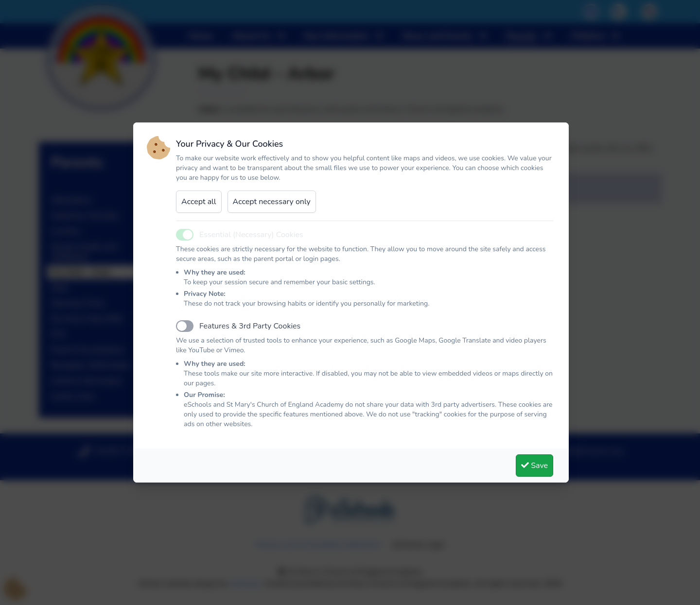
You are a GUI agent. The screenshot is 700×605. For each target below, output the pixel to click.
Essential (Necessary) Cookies (251, 235)
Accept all (199, 202)
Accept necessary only (272, 202)
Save (534, 466)
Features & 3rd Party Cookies (250, 326)
